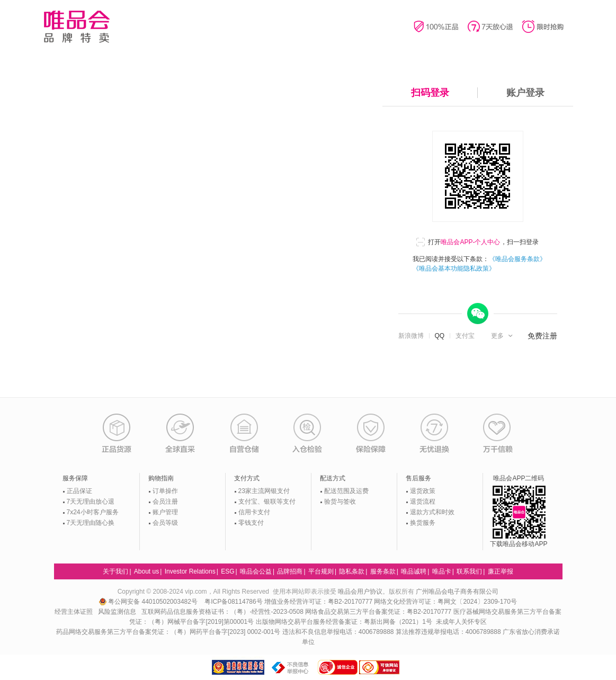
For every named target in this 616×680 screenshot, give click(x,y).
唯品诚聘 (414, 571)
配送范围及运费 (346, 491)
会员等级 (165, 523)
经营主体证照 (74, 612)
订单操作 (165, 491)
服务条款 (383, 571)
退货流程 (423, 502)
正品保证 (79, 491)
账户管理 (165, 512)
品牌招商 (290, 571)
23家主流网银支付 (264, 491)
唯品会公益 (256, 571)
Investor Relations (190, 571)
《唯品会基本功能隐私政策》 (454, 269)
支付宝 (465, 336)
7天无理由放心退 (91, 502)
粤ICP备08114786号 (233, 602)
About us (146, 571)
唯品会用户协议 (360, 592)
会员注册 (165, 502)
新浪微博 (411, 336)
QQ (440, 336)
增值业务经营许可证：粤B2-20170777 (319, 602)
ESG (227, 571)
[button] (503, 336)
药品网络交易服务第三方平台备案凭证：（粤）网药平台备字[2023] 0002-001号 (168, 632)
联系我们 (469, 571)
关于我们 (115, 571)
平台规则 (321, 571)
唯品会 (77, 26)
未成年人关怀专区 (461, 622)
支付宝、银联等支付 (267, 502)
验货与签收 (340, 502)
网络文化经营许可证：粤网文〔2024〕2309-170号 (445, 602)
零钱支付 (251, 523)
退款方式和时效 (432, 512)
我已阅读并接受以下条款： (479, 264)
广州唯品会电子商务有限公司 (457, 592)
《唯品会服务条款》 (517, 259)
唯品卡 (442, 571)
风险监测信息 (117, 612)
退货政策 (423, 491)
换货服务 (423, 523)
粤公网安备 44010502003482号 (149, 602)
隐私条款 (352, 571)
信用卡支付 (254, 512)
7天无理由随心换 (91, 523)
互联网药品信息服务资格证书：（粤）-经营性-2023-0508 (222, 612)
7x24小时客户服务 (93, 512)
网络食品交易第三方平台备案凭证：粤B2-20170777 (379, 612)
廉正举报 (501, 571)
